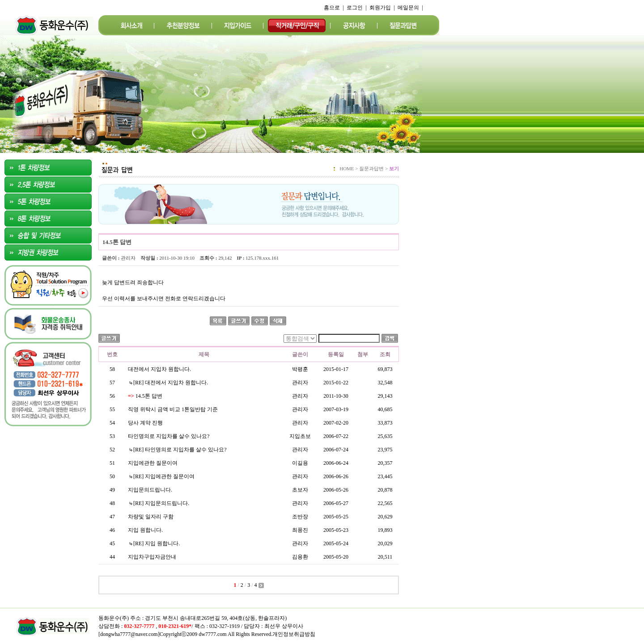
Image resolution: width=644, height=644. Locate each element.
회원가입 (380, 8)
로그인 (355, 8)
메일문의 (408, 8)
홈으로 (332, 8)
